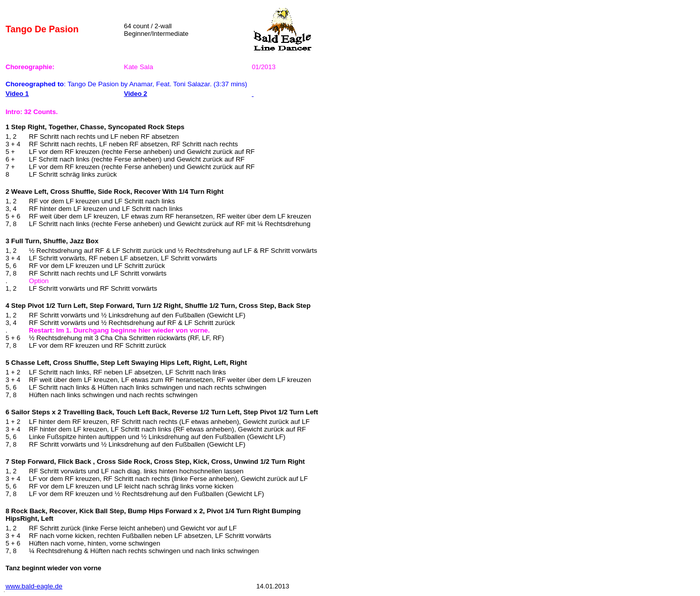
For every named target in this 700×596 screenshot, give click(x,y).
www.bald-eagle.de (34, 586)
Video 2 (136, 94)
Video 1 (17, 94)
